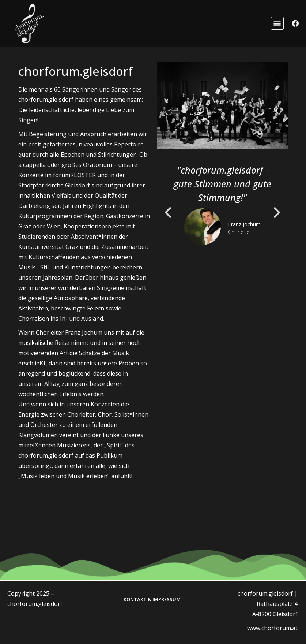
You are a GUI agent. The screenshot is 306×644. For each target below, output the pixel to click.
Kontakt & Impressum (152, 599)
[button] (277, 23)
